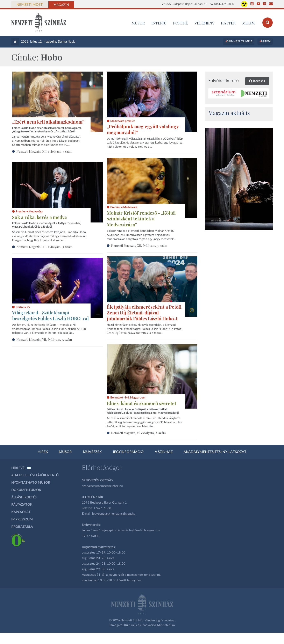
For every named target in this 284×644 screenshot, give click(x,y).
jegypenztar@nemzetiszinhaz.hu (114, 514)
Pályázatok (22, 505)
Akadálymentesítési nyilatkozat (215, 452)
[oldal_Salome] (239, 179)
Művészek (92, 452)
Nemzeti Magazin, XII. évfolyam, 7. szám (44, 151)
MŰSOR (138, 23)
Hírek (43, 452)
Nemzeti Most (30, 5)
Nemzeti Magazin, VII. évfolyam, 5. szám (44, 339)
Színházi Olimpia (240, 42)
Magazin (61, 5)
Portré (180, 23)
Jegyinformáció (128, 452)
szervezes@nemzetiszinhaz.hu (102, 486)
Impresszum (22, 519)
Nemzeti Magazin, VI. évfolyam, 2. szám (138, 433)
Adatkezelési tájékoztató (35, 475)
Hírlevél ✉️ (21, 468)
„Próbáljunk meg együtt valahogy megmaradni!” (143, 129)
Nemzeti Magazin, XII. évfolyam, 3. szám (139, 246)
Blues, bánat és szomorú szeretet (141, 403)
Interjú (159, 23)
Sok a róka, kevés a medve (40, 217)
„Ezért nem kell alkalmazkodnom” (48, 122)
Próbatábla (22, 527)
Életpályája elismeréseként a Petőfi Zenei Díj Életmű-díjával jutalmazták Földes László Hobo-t (144, 313)
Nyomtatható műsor (31, 483)
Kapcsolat (21, 512)
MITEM (248, 23)
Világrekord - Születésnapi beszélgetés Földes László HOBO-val (50, 316)
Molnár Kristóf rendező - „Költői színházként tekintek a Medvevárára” (141, 219)
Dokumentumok (26, 490)
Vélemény (204, 23)
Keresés (257, 81)
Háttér (228, 23)
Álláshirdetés (24, 497)
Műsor (65, 452)
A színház (164, 452)
